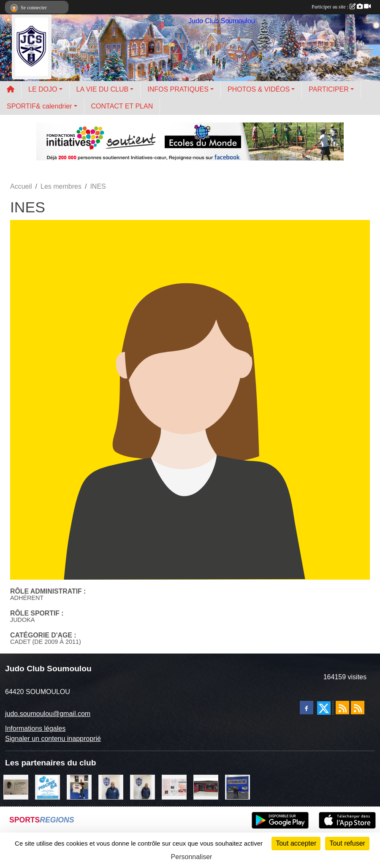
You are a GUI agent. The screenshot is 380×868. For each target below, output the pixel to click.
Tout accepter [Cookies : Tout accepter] (296, 843)
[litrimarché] (237, 786)
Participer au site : (341, 7)
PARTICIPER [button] (329, 89)
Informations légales (35, 728)
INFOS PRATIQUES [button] (178, 89)
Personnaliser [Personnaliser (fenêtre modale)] (192, 857)
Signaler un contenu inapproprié (53, 739)
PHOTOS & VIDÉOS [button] (259, 89)
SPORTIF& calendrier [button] (39, 106)
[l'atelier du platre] (79, 786)
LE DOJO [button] (43, 89)
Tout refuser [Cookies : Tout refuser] (347, 843)
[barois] (16, 786)
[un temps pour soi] (174, 786)
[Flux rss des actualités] (342, 708)
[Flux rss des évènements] (358, 708)
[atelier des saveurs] (206, 786)
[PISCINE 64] (47, 786)
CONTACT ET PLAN (122, 106)
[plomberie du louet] (111, 786)
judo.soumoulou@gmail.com (48, 714)
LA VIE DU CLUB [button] (103, 89)
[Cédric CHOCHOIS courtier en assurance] (142, 786)
